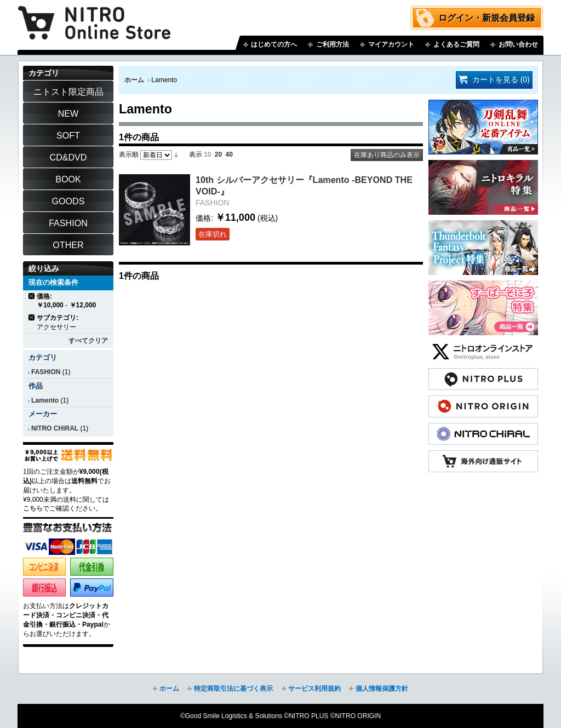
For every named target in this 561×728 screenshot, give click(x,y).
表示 (196, 154)
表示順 (129, 154)
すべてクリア (88, 341)
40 (229, 154)
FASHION (46, 372)
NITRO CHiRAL (55, 428)
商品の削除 (32, 296)
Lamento (45, 400)
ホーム (134, 80)
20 (218, 154)
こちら (33, 508)
